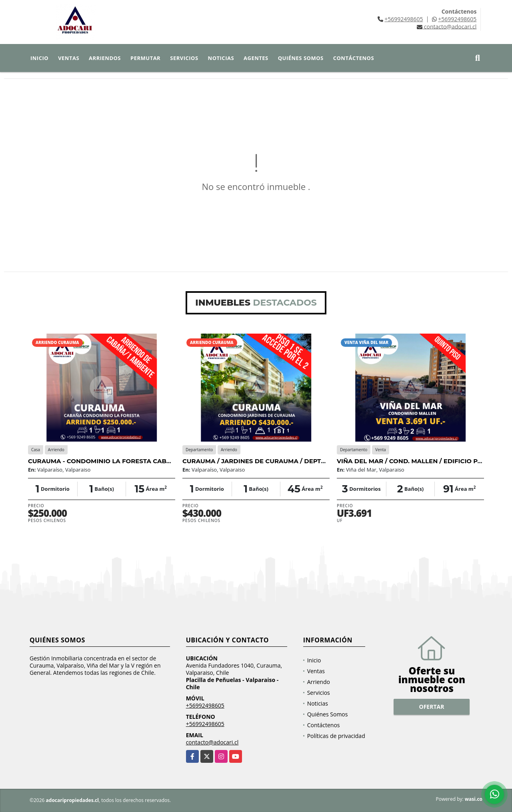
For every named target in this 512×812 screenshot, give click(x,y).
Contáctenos (354, 58)
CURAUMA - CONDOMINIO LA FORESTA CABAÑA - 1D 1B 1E (119, 461)
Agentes (256, 58)
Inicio (39, 58)
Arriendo (319, 682)
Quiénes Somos (301, 58)
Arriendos (105, 58)
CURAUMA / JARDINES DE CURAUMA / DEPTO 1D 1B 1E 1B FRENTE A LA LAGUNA (307, 461)
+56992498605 (404, 19)
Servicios (184, 58)
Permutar (145, 58)
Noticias (221, 58)
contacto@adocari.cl (212, 742)
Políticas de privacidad (336, 736)
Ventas (69, 58)
